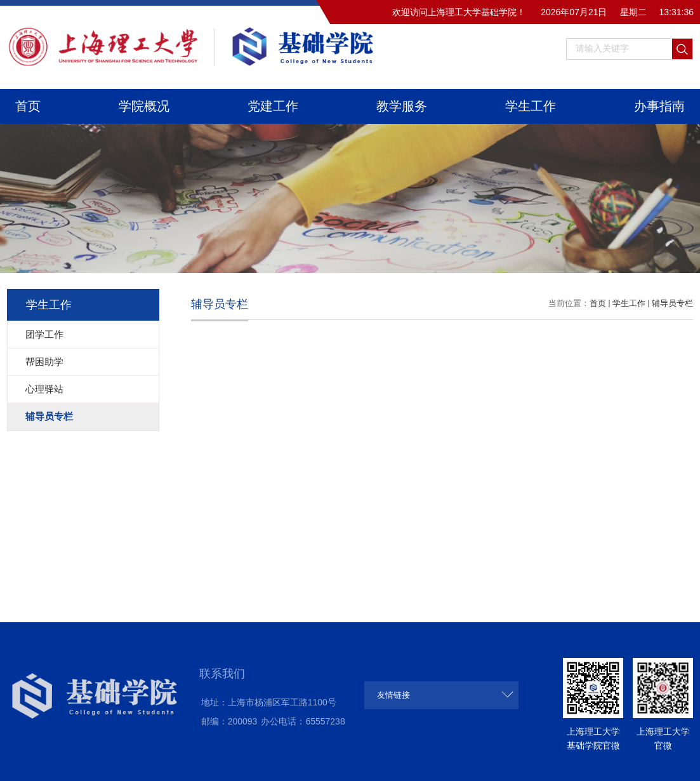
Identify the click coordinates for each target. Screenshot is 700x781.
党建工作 (273, 106)
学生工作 (531, 106)
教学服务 (402, 106)
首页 (28, 106)
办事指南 (659, 106)
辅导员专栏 (672, 303)
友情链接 (393, 695)
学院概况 (144, 106)
